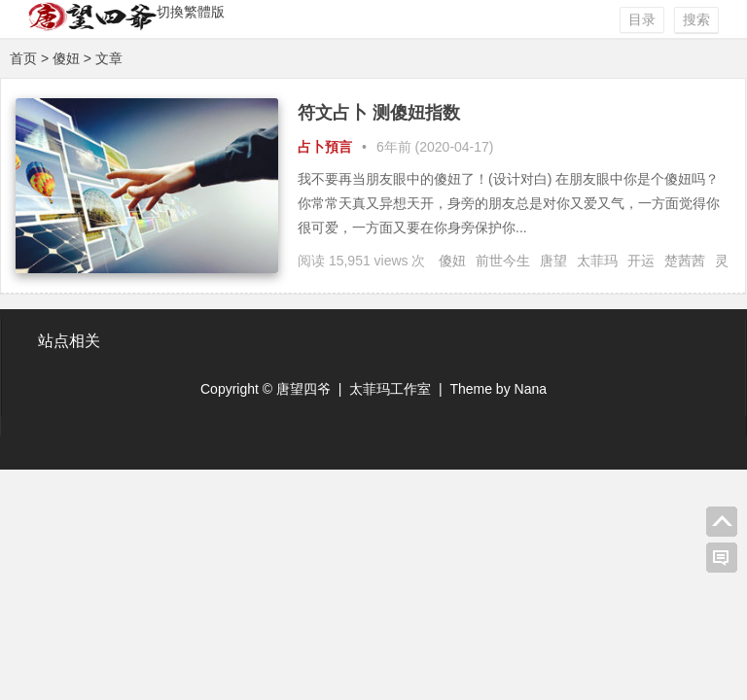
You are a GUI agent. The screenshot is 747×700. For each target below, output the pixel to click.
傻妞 (452, 261)
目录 (642, 19)
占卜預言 (325, 147)
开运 (641, 261)
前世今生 (503, 261)
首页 (23, 58)
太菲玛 (597, 261)
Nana (531, 389)
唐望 (553, 261)
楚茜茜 (685, 261)
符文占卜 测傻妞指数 (379, 113)
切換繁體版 (191, 12)
